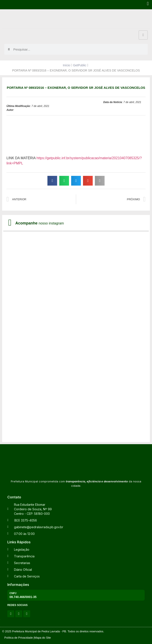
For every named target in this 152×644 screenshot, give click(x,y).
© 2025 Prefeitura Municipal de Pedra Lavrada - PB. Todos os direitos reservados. (53, 631)
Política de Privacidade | (19, 638)
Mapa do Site (43, 638)
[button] (148, 4)
